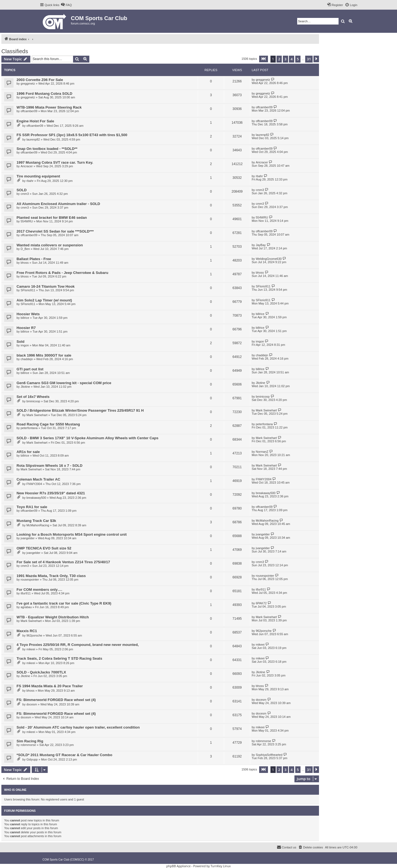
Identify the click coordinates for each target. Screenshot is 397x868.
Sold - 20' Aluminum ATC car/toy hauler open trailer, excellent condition (78, 727)
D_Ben (25, 249)
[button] (264, 59)
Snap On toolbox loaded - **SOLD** (47, 149)
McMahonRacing (38, 525)
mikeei (31, 649)
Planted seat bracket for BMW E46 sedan (52, 218)
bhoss (25, 263)
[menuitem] (66, 5)
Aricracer (27, 166)
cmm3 (25, 194)
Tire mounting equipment (38, 176)
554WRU (27, 221)
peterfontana (29, 428)
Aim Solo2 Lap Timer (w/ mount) (44, 300)
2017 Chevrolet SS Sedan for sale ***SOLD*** (55, 231)
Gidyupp (32, 759)
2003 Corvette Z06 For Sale (40, 80)
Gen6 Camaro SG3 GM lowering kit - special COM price (64, 383)
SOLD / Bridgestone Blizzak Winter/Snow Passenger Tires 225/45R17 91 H (80, 410)
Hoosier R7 (26, 328)
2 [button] (279, 59)
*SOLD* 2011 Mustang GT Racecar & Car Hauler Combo (64, 755)
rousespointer (30, 579)
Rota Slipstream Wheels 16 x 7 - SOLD (49, 466)
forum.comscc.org (83, 23)
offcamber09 (29, 111)
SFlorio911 (28, 290)
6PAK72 (261, 603)
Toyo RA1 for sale (32, 507)
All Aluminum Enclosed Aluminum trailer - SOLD (58, 204)
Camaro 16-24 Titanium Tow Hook (46, 286)
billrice (25, 318)
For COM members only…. (39, 590)
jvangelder (28, 538)
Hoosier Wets (28, 314)
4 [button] (292, 59)
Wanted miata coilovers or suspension (50, 245)
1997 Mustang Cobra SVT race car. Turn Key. (55, 162)
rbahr (30, 181)
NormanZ (262, 452)
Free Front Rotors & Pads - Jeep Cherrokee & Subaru (62, 273)
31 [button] (309, 59)
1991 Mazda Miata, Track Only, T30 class (51, 576)
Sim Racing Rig (30, 741)
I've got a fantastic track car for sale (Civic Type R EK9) (64, 603)
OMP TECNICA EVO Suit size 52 (44, 548)
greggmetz (28, 83)
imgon (25, 345)
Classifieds (15, 51)
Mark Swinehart (37, 415)
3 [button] (285, 59)
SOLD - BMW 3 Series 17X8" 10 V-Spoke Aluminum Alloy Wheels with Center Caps (88, 438)
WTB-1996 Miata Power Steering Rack (49, 107)
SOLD (22, 190)
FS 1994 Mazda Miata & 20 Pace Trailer (50, 686)
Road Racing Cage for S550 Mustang (48, 424)
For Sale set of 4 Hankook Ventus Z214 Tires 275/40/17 (63, 562)
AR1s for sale (28, 452)
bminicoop (33, 401)
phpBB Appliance (178, 866)
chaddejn (27, 359)
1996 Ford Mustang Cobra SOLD (44, 94)
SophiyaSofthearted (269, 755)
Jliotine (25, 387)
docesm (32, 704)
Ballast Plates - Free (34, 259)
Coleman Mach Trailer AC (38, 479)
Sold (21, 342)
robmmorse (28, 745)
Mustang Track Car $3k (36, 521)
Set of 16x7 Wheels (33, 397)
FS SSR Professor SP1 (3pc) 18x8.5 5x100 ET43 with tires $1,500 (72, 135)
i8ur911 (26, 593)
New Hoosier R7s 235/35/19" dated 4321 (51, 493)
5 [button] (298, 59)
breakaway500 (36, 498)
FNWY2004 (34, 484)
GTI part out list (30, 369)
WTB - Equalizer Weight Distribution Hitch (53, 617)
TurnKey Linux (221, 866)
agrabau (26, 607)
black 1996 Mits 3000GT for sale (44, 355)
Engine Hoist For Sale (35, 121)
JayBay (261, 245)
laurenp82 (33, 139)
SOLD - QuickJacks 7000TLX (41, 672)
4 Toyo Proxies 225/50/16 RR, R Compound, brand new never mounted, (78, 645)
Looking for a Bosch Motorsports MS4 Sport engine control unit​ (72, 534)
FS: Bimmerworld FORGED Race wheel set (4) (56, 700)
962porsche (34, 635)
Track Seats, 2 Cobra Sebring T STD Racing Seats (59, 658)
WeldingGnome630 (269, 259)
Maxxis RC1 (27, 631)
